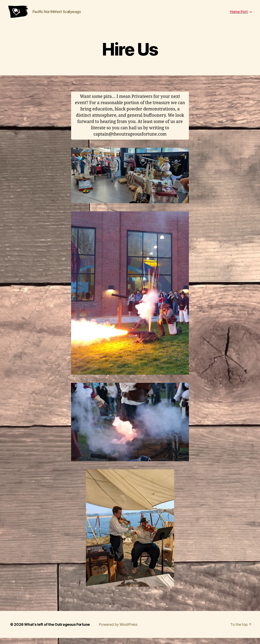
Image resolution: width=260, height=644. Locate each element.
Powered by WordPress (118, 631)
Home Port (239, 15)
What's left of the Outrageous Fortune (57, 631)
